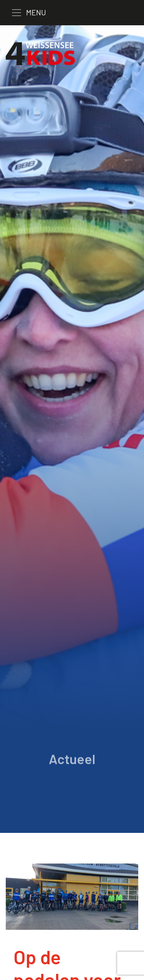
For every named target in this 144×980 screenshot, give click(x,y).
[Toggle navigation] (34, 13)
